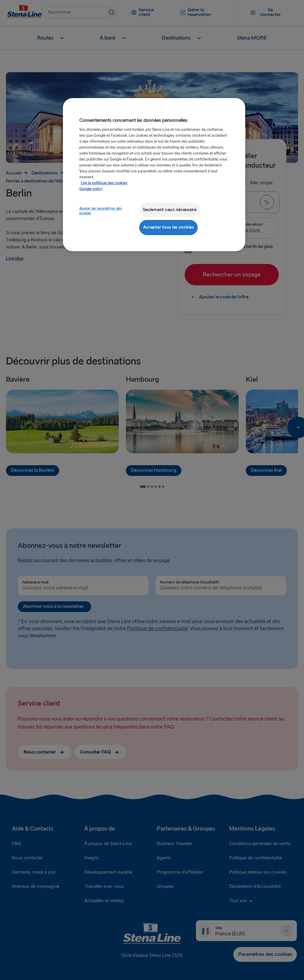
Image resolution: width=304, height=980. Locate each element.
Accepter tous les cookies (168, 227)
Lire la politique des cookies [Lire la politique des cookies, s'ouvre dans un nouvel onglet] (104, 183)
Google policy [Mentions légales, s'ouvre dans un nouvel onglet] (91, 189)
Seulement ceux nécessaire (170, 210)
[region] (154, 175)
